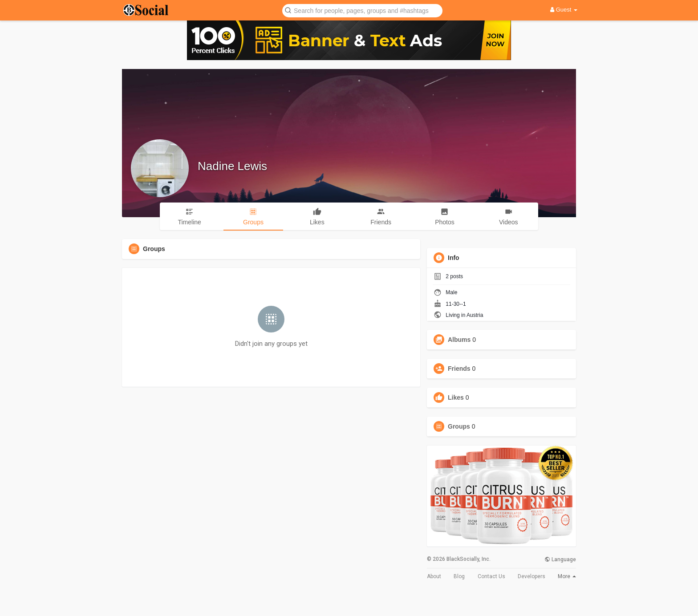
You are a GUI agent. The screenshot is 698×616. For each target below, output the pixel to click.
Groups (459, 426)
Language (560, 559)
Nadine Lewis (232, 166)
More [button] (567, 576)
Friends (459, 369)
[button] (362, 10)
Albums (459, 340)
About (434, 576)
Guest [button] (564, 10)
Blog (459, 576)
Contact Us (491, 576)
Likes (456, 397)
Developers (532, 576)
